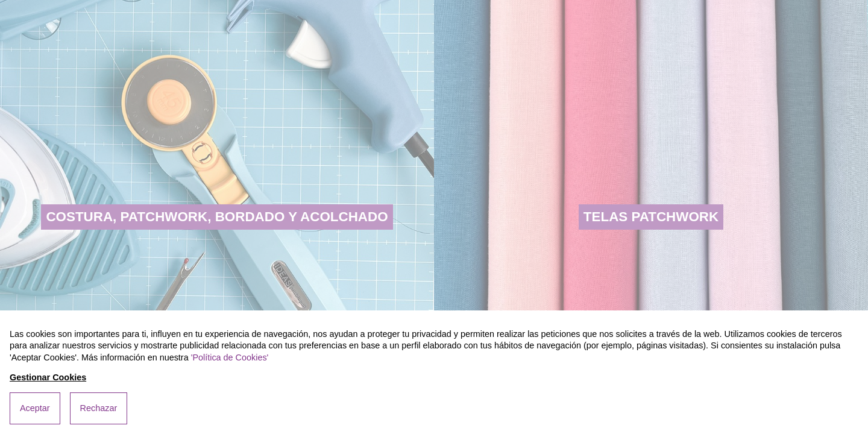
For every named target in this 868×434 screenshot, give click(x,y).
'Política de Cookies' (230, 357)
